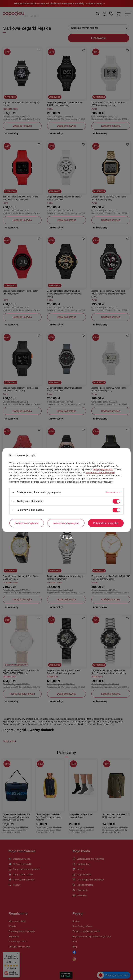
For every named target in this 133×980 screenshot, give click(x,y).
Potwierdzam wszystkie (106, 523)
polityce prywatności (103, 469)
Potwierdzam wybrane (27, 523)
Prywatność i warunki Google (100, 472)
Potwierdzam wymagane (66, 523)
